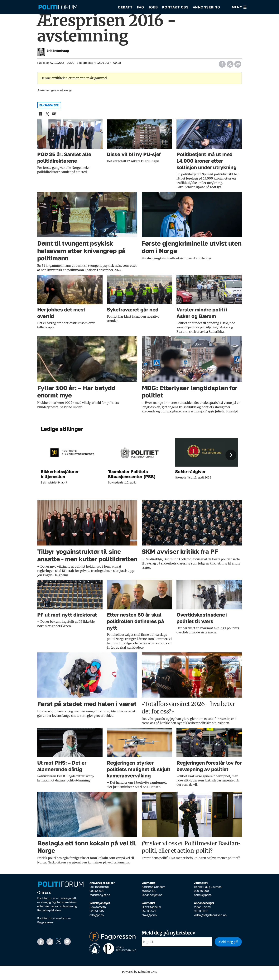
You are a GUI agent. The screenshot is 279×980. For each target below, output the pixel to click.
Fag (140, 8)
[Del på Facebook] (222, 65)
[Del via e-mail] (238, 65)
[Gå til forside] (58, 8)
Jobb (153, 8)
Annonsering (206, 8)
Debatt (125, 8)
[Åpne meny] (239, 8)
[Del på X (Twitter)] (230, 65)
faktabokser (49, 108)
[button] (231, 458)
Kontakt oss (175, 8)
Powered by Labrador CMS (140, 974)
